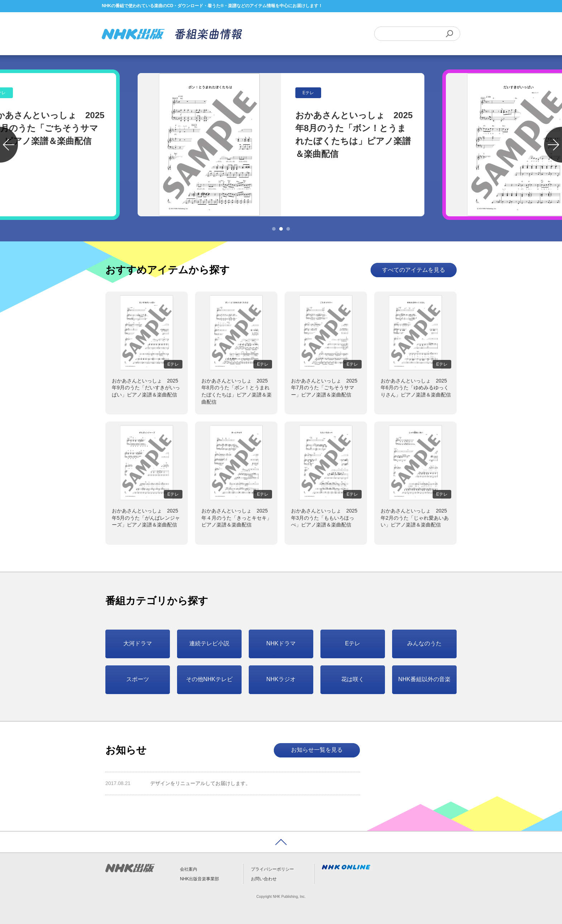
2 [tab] (281, 229)
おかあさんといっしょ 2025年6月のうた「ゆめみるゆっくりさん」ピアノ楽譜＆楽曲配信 (416, 388)
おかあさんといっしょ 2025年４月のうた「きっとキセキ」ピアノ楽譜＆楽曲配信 (237, 518)
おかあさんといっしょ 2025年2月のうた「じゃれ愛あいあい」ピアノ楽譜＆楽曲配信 (415, 518)
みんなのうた (424, 643)
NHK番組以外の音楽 (424, 679)
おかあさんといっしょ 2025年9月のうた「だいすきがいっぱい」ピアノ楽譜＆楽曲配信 (146, 388)
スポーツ (138, 679)
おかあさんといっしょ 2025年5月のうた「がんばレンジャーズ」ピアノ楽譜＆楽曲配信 (146, 518)
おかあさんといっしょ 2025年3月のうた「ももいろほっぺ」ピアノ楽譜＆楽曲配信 (324, 518)
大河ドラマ (138, 643)
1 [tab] (274, 229)
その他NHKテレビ (209, 679)
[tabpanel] (281, 145)
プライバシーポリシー (272, 869)
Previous (9, 145)
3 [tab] (288, 229)
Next (553, 145)
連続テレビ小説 (209, 643)
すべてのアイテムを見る (414, 270)
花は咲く (353, 679)
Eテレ (353, 643)
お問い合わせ (264, 879)
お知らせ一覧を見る (317, 750)
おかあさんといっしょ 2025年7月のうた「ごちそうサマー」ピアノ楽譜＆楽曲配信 (324, 388)
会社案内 (189, 869)
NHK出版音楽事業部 (199, 879)
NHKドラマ (281, 643)
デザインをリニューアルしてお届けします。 (200, 783)
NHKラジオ (281, 679)
